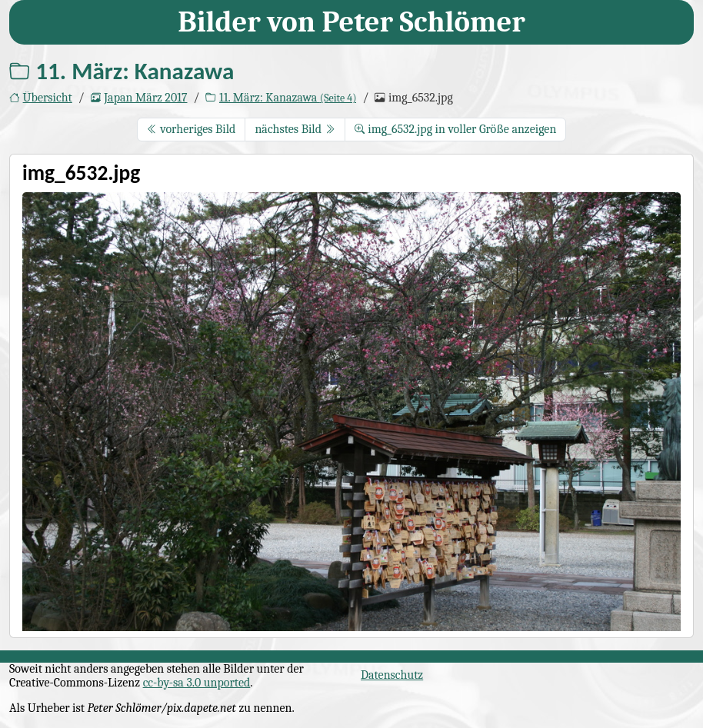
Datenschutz (392, 675)
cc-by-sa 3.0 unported (197, 683)
